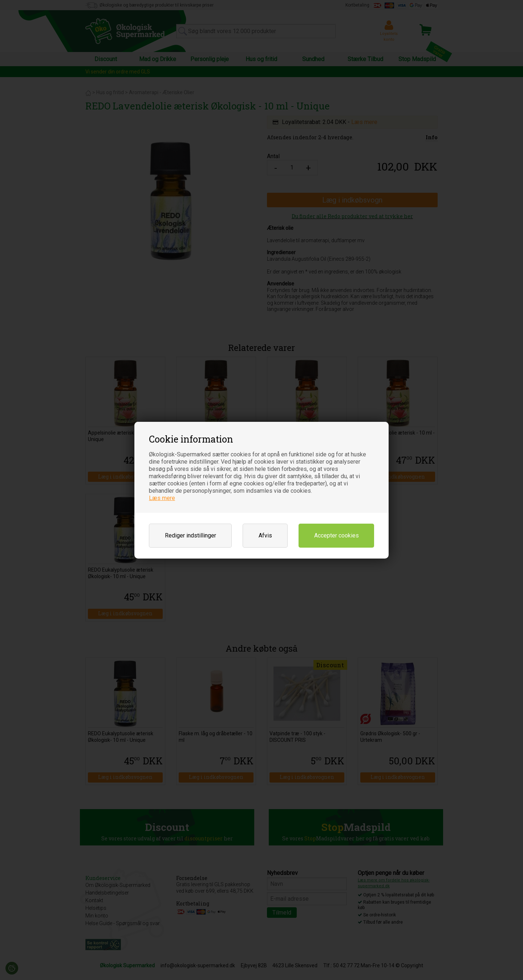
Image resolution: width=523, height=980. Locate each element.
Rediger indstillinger (190, 535)
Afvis (265, 535)
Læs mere (162, 498)
